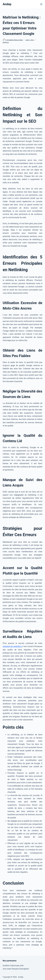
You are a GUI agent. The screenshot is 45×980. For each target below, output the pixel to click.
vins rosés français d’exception (16, 969)
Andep (7, 4)
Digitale (6, 43)
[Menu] (41, 4)
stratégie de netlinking (12, 646)
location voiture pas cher (13, 966)
